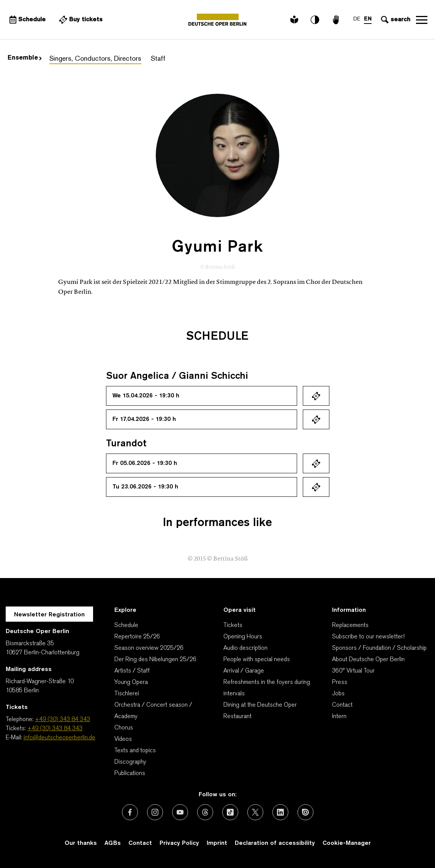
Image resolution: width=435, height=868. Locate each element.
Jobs (338, 694)
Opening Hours (243, 637)
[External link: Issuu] (305, 812)
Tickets (233, 625)
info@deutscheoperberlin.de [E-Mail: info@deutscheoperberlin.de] (59, 738)
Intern (339, 717)
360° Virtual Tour (353, 671)
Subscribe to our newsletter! (368, 637)
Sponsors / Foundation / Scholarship (379, 648)
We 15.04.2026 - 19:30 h (146, 396)
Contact (342, 705)
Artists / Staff (132, 671)
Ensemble (25, 58)
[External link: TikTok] (230, 812)
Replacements (350, 625)
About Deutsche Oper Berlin (368, 660)
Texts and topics (135, 751)
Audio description (245, 648)
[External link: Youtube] (180, 812)
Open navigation (422, 20)
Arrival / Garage (244, 671)
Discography (130, 762)
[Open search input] (395, 20)
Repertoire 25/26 (137, 637)
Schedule (126, 625)
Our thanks (81, 843)
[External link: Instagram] (155, 812)
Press (340, 682)
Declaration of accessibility (275, 843)
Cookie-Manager (347, 843)
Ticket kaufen (316, 396)
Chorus (124, 728)
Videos (123, 739)
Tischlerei (127, 694)
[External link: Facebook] (130, 812)
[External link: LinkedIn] (280, 812)
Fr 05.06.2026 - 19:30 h (145, 463)
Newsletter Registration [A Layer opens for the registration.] (49, 615)
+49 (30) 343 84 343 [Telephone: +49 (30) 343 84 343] (62, 720)
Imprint (217, 843)
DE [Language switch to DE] (357, 19)
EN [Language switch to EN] (368, 19)
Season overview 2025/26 (149, 648)
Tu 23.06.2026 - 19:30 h (145, 487)
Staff (158, 59)
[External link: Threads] (205, 812)
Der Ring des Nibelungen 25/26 (155, 660)
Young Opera (131, 682)
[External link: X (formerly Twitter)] (255, 812)
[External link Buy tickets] (80, 20)
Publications (130, 773)
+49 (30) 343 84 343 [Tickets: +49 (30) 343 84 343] (55, 729)
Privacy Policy (179, 843)
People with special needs (257, 660)
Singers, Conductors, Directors (95, 59)
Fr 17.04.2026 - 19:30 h (144, 419)
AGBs (113, 843)
